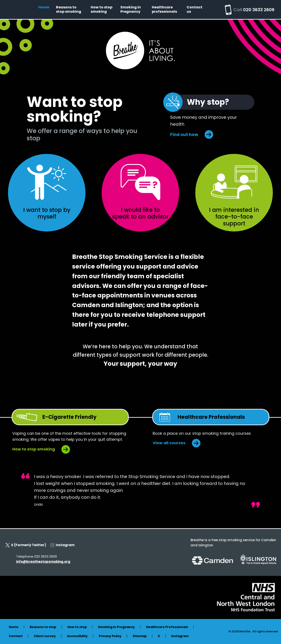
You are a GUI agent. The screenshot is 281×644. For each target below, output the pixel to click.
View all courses (169, 443)
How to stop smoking (102, 9)
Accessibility (77, 636)
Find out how (184, 134)
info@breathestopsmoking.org (43, 562)
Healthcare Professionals (167, 627)
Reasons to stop (43, 627)
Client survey (45, 636)
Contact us (195, 9)
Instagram (62, 545)
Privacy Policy (110, 636)
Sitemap (140, 636)
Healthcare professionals (164, 9)
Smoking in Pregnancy (131, 9)
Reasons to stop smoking (69, 9)
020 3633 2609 (259, 10)
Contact (16, 636)
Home (44, 7)
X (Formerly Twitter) (26, 545)
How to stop (77, 627)
